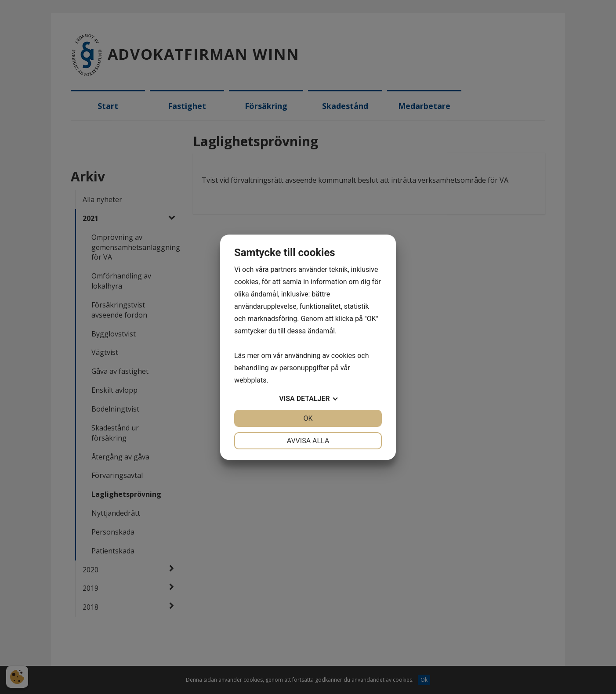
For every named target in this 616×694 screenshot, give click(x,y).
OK (308, 418)
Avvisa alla (308, 441)
